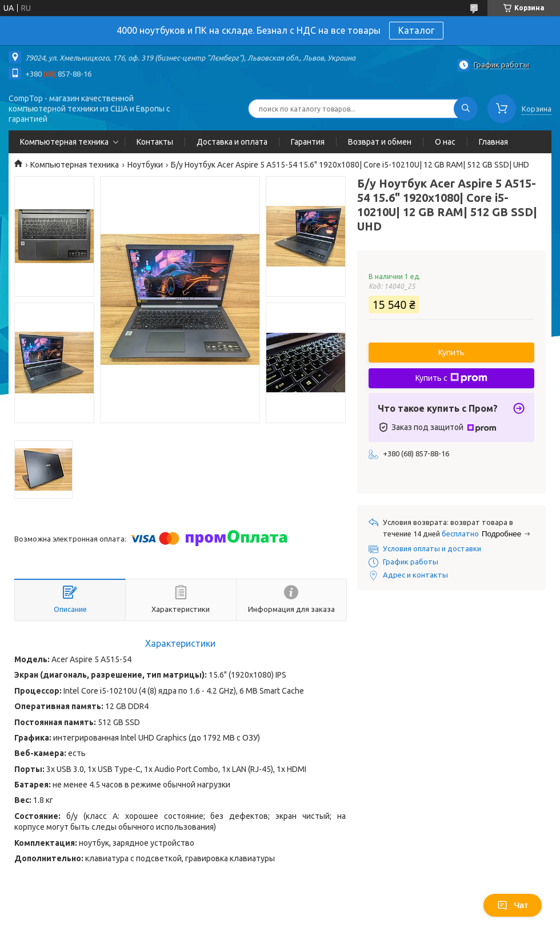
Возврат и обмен (380, 142)
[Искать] (466, 109)
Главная (493, 142)
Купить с (451, 378)
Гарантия (308, 142)
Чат (513, 905)
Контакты (155, 142)
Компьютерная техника (64, 142)
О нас (445, 142)
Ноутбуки (145, 165)
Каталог (416, 30)
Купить (451, 352)
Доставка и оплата (232, 142)
